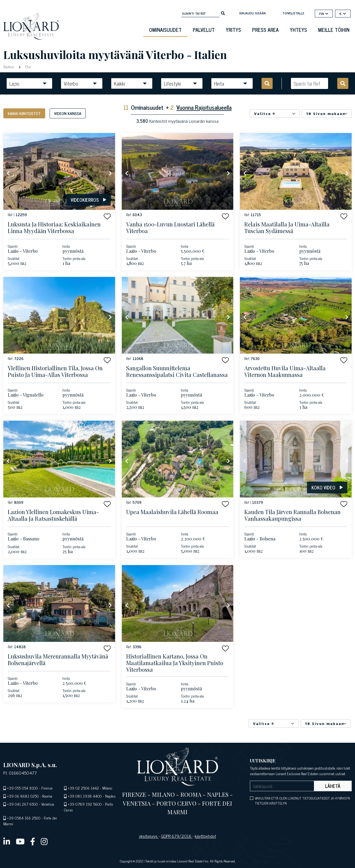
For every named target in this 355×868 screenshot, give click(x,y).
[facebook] (33, 841)
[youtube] (20, 841)
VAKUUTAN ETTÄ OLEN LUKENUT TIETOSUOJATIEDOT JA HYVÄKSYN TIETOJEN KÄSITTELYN (302, 801)
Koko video (327, 487)
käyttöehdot (205, 836)
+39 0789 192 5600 (85, 804)
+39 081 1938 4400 (85, 796)
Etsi (28, 66)
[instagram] (44, 841)
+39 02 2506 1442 (83, 788)
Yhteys (298, 30)
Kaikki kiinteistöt (24, 113)
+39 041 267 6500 (22, 804)
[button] (107, 216)
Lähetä (333, 786)
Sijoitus (9, 66)
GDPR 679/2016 (177, 836)
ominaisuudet (165, 30)
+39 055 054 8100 (22, 788)
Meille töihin (334, 30)
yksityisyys (149, 836)
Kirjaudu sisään (253, 13)
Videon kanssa (68, 113)
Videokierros (88, 200)
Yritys (233, 30)
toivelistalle (293, 13)
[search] (223, 13)
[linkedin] (7, 841)
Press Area (265, 30)
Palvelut (204, 30)
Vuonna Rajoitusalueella (204, 107)
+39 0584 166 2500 (24, 818)
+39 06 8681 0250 (23, 796)
